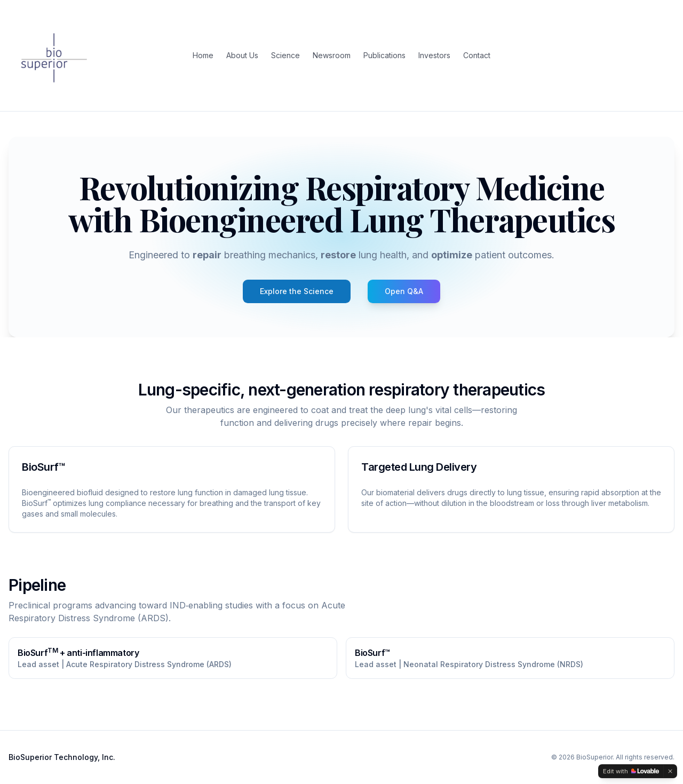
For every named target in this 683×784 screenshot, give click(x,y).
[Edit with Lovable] (631, 771)
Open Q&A (404, 291)
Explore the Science (297, 291)
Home (203, 55)
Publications (384, 55)
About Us (242, 55)
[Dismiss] (670, 771)
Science (285, 55)
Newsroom (332, 55)
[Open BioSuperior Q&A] (404, 291)
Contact (477, 55)
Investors (434, 55)
